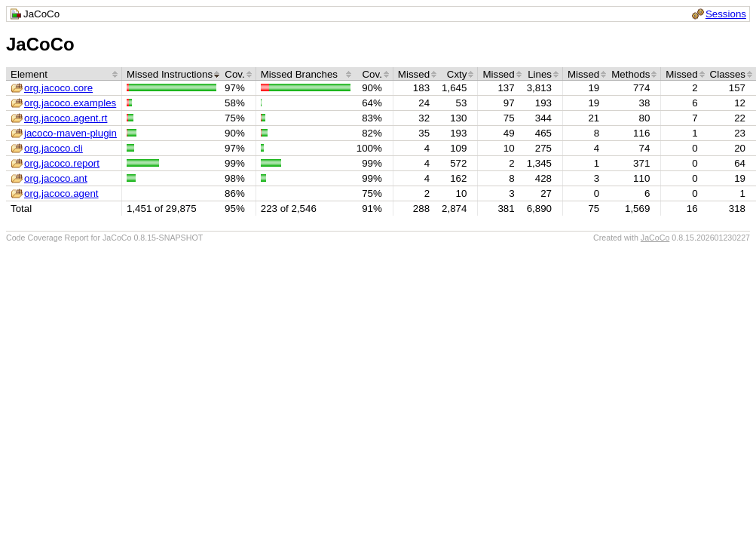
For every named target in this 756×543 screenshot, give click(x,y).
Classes (728, 74)
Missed (414, 74)
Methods (631, 74)
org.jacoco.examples (70, 103)
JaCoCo (655, 238)
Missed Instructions (170, 74)
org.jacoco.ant (56, 178)
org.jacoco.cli (54, 148)
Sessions (726, 14)
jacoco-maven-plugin (70, 133)
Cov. (234, 74)
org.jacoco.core (58, 88)
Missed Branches (299, 74)
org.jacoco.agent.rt (66, 118)
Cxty (457, 74)
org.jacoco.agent (61, 193)
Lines (540, 74)
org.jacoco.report (62, 163)
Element (29, 74)
